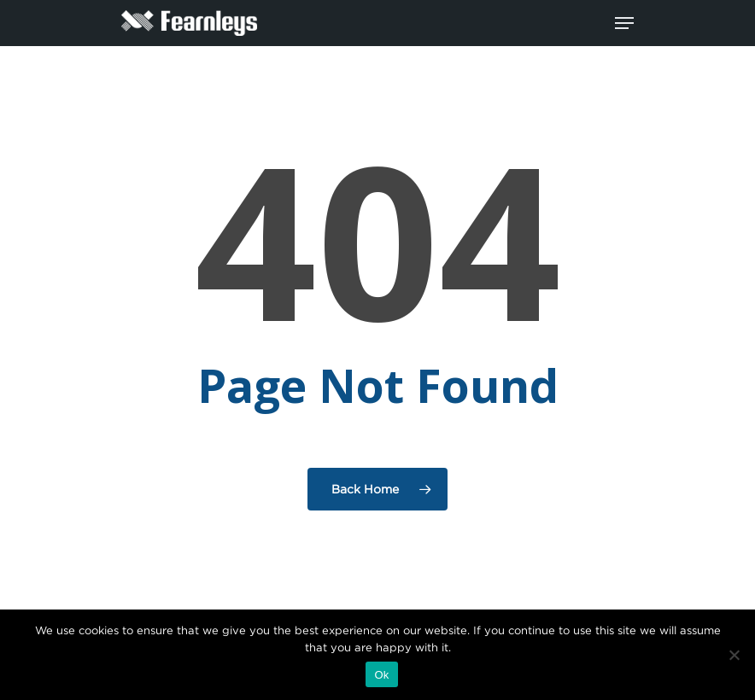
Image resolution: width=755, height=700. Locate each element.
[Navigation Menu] (624, 23)
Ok (381, 675)
